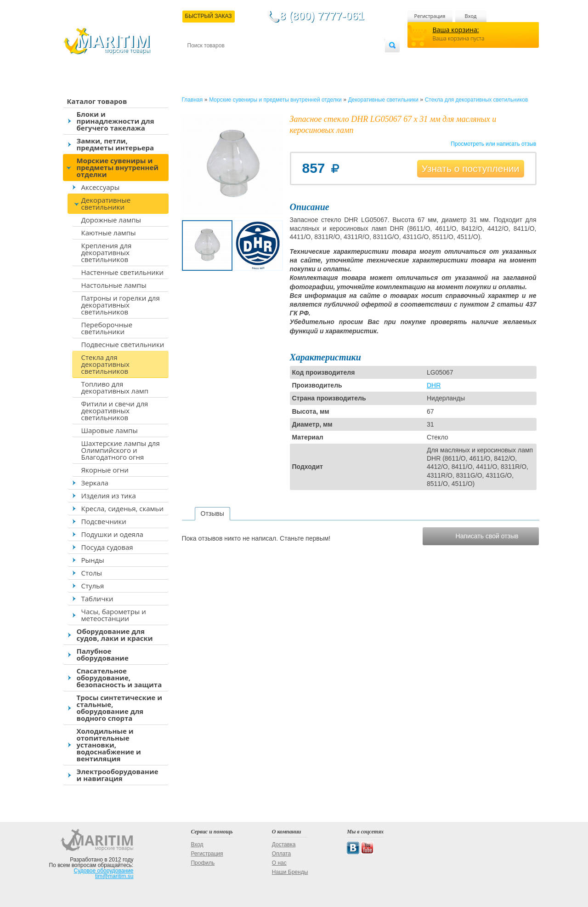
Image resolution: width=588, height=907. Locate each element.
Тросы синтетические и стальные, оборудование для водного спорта (120, 708)
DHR (434, 385)
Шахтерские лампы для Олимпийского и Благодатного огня (121, 450)
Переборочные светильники (107, 328)
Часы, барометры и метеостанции (114, 615)
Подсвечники (104, 521)
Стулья (93, 586)
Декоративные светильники (106, 203)
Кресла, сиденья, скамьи (122, 508)
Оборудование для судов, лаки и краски (115, 635)
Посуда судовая (107, 547)
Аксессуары (101, 187)
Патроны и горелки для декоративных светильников (121, 305)
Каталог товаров (97, 101)
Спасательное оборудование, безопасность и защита (119, 678)
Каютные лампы (109, 233)
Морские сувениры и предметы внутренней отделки (118, 167)
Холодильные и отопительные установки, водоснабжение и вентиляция (109, 745)
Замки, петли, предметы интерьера (116, 144)
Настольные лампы (114, 285)
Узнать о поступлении (471, 168)
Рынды (93, 560)
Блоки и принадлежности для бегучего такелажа (116, 121)
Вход (471, 16)
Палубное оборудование (103, 654)
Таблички (97, 599)
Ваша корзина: (456, 30)
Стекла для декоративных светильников (105, 364)
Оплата (263, 60)
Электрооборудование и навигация (118, 775)
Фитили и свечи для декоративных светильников (115, 411)
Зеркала (95, 483)
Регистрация (430, 16)
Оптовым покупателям (356, 60)
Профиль (203, 863)
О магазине (297, 60)
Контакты (198, 60)
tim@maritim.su (114, 876)
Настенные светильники (122, 272)
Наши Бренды (290, 872)
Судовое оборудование (104, 871)
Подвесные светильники (123, 344)
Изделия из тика (109, 496)
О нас (279, 863)
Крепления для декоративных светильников (107, 252)
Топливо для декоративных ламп (115, 387)
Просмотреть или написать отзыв (493, 144)
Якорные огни (105, 470)
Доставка (232, 60)
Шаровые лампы (110, 430)
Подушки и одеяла (112, 534)
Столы (92, 573)
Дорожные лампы (111, 220)
